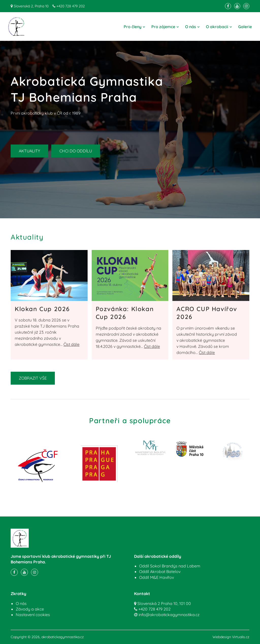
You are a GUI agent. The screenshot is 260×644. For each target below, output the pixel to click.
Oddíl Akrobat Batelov (160, 571)
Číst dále (71, 344)
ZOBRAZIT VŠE (33, 378)
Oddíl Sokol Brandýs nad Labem (170, 566)
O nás (192, 27)
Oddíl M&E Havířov (157, 577)
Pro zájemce (165, 27)
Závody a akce (30, 609)
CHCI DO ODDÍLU (76, 151)
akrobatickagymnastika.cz (63, 637)
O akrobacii (219, 27)
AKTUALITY (29, 151)
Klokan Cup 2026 (42, 309)
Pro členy (134, 27)
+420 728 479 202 (71, 6)
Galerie (245, 27)
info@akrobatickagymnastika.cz (169, 615)
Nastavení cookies (33, 615)
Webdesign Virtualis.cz (231, 637)
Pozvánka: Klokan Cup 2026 (125, 313)
